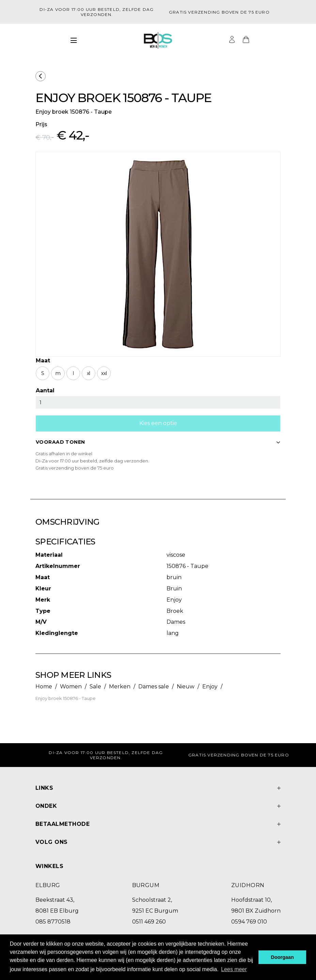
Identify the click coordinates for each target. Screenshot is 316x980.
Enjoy (210, 687)
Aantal (45, 390)
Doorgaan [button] (282, 957)
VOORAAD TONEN (158, 442)
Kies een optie (158, 423)
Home (44, 687)
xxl (104, 373)
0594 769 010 (249, 922)
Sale (95, 687)
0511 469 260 (149, 922)
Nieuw (186, 687)
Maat (43, 361)
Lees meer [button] (234, 969)
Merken (120, 687)
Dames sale (154, 687)
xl (89, 373)
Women (71, 687)
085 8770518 (53, 922)
